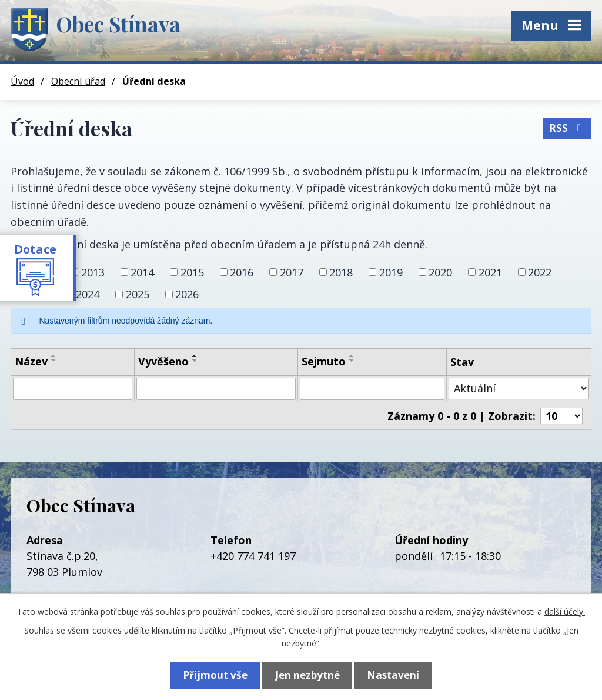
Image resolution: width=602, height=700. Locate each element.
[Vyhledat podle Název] (73, 389)
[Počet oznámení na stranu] (561, 416)
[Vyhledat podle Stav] (519, 389)
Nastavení (398, 674)
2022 (540, 272)
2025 (138, 294)
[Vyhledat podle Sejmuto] (372, 389)
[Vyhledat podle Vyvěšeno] (216, 389)
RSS (567, 126)
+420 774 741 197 (253, 556)
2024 (88, 294)
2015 (192, 272)
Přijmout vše (210, 674)
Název (31, 361)
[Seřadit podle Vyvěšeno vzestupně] (195, 356)
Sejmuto (324, 361)
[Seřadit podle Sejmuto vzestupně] (352, 356)
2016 (242, 272)
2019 (391, 272)
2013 (93, 272)
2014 (142, 272)
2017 (292, 272)
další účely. (565, 610)
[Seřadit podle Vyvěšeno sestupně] (195, 361)
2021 (490, 272)
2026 (187, 294)
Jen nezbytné (307, 674)
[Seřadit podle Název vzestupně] (54, 356)
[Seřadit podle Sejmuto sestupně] (352, 361)
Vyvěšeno (163, 361)
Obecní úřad (78, 81)
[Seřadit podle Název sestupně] (54, 361)
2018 (341, 272)
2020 (440, 272)
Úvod (22, 81)
